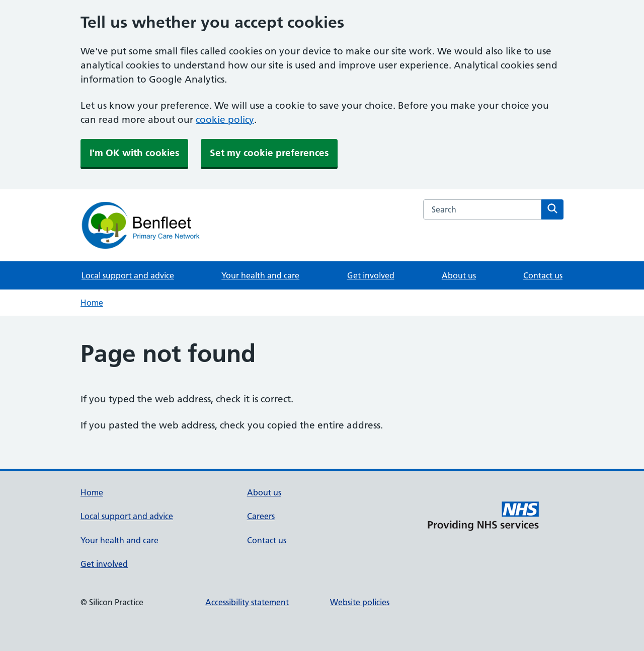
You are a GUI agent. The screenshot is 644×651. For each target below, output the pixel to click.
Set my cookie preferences (269, 153)
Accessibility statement (247, 602)
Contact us (543, 275)
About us (459, 275)
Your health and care (260, 275)
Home (92, 303)
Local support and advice (128, 275)
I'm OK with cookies (134, 153)
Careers (261, 516)
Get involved (371, 275)
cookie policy (225, 120)
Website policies (360, 602)
